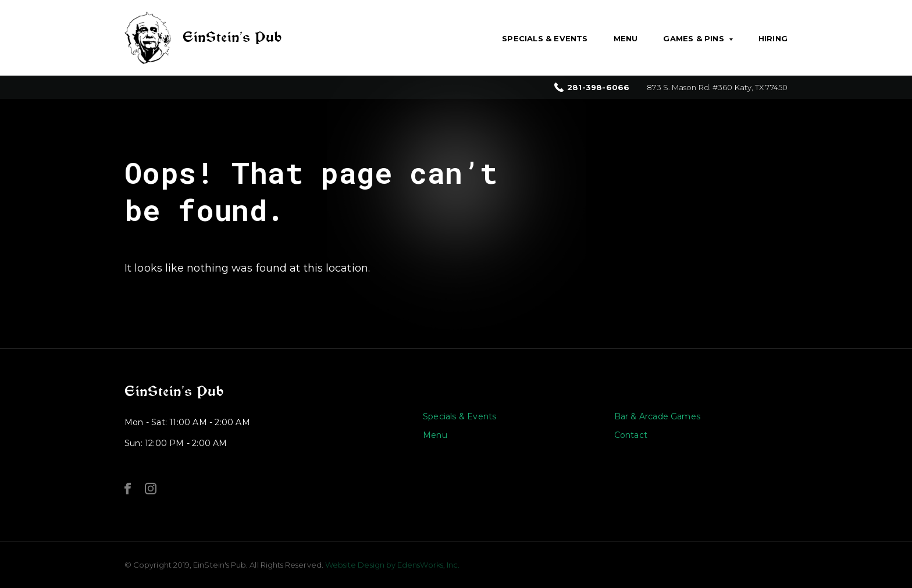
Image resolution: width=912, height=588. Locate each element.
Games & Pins (693, 38)
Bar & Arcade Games (658, 416)
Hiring (773, 38)
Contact (631, 435)
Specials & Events (545, 38)
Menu (626, 38)
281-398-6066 (598, 88)
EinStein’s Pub (174, 391)
